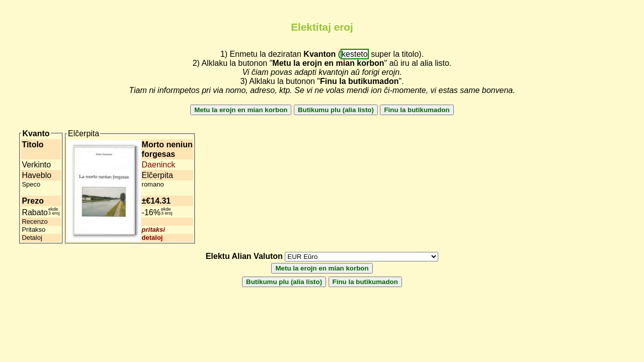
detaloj (152, 238)
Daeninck (159, 165)
